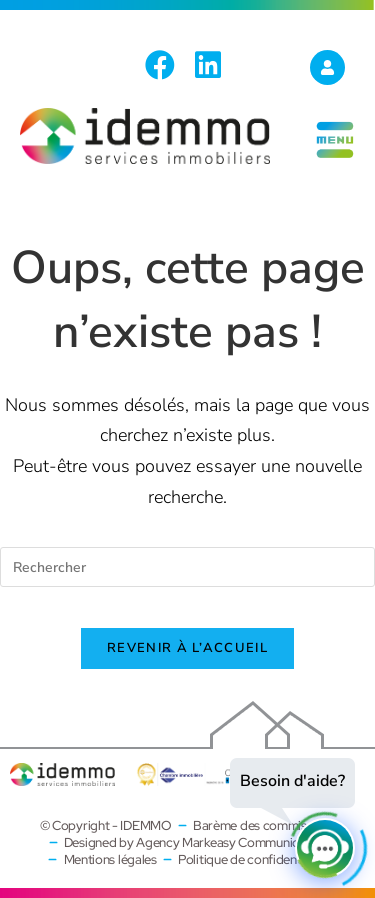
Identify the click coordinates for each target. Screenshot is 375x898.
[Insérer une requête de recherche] (187, 567)
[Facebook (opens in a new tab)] (165, 65)
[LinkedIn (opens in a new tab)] (208, 65)
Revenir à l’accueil (187, 648)
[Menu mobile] (335, 156)
